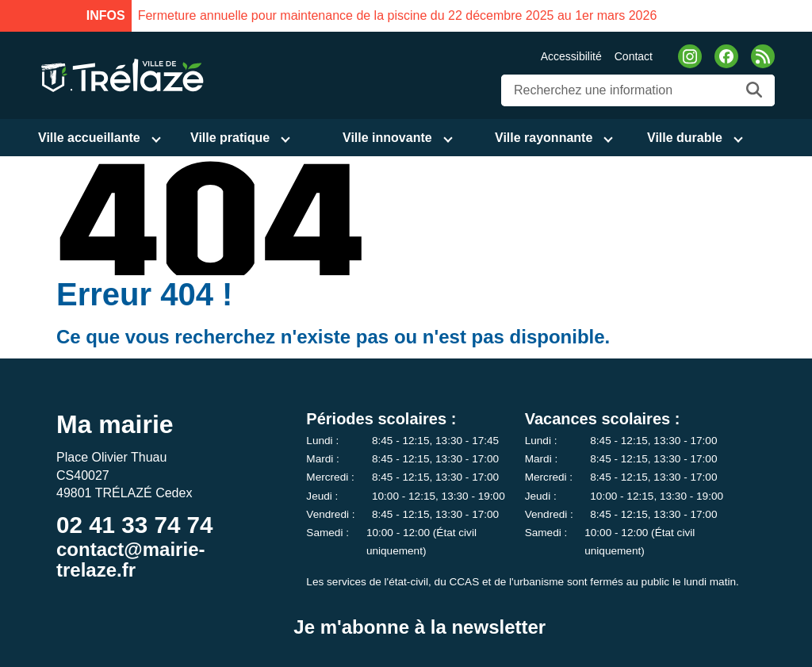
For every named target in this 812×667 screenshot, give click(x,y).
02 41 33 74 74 (134, 525)
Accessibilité (571, 56)
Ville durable (685, 138)
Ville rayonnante (544, 138)
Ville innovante (387, 138)
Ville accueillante (89, 138)
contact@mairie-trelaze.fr (130, 560)
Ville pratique (230, 138)
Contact (634, 56)
